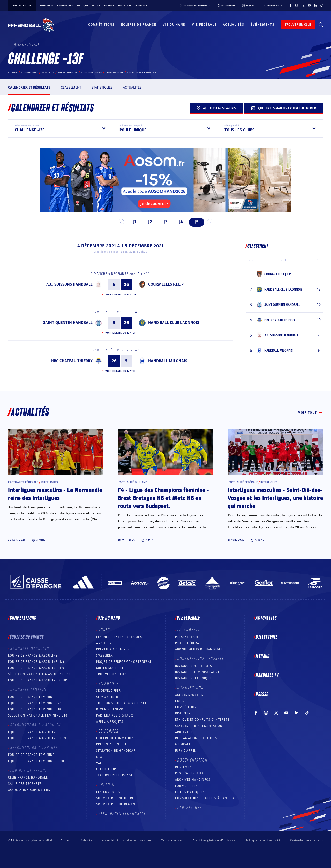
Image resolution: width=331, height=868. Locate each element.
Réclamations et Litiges (196, 738)
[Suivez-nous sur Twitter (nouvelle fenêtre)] (303, 5)
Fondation (124, 6)
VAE (99, 763)
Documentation (193, 760)
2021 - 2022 (48, 73)
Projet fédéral (188, 643)
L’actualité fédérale (23, 482)
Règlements (185, 767)
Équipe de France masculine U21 (36, 662)
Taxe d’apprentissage (115, 775)
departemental (68, 73)
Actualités (234, 25)
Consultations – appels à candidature (209, 798)
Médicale (183, 744)
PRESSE (262, 695)
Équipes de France (139, 25)
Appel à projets (110, 722)
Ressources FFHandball (122, 814)
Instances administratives (198, 672)
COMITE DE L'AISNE (92, 73)
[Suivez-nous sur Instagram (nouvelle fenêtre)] (297, 5)
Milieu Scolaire (110, 668)
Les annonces (108, 792)
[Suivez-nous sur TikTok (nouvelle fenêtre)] (322, 5)
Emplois (109, 6)
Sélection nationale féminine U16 (38, 715)
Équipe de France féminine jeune (37, 761)
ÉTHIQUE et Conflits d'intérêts (202, 720)
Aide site (86, 840)
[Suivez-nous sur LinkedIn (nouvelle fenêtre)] (315, 5)
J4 (179, 222)
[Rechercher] (321, 25)
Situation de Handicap (116, 751)
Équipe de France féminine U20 (35, 703)
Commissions (191, 688)
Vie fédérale (204, 25)
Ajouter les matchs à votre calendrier (284, 108)
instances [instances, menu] (23, 6)
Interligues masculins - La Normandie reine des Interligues (55, 494)
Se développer (109, 691)
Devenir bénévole (112, 709)
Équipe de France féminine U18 (35, 709)
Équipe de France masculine (33, 656)
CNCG (179, 701)
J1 (132, 222)
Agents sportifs (189, 695)
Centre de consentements (307, 840)
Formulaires (186, 786)
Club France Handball (28, 778)
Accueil (13, 73)
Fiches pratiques (190, 792)
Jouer (104, 630)
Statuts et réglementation (199, 726)
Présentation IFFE (112, 744)
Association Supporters (29, 790)
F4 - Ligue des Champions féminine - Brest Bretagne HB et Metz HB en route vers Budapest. (163, 498)
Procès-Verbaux (189, 773)
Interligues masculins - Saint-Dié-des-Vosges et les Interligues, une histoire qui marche (275, 498)
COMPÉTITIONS (187, 707)
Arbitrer (104, 643)
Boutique (82, 6)
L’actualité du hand (132, 482)
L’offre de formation (115, 738)
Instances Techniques (194, 678)
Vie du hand (174, 25)
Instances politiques (194, 666)
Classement (71, 87)
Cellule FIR (106, 769)
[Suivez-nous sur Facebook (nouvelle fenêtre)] (291, 5)
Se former (109, 731)
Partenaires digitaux (115, 715)
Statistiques (102, 87)
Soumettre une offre (115, 798)
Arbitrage (184, 732)
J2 (148, 222)
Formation (47, 6)
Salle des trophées (25, 784)
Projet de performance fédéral (124, 662)
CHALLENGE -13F (115, 73)
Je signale (141, 6)
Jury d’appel (186, 751)
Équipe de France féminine (31, 697)
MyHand (263, 656)
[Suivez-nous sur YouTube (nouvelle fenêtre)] (309, 5)
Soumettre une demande (118, 804)
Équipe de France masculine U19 (36, 668)
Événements (262, 25)
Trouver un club (111, 674)
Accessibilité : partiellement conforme (126, 840)
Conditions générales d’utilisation (214, 840)
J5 (194, 222)
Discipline (184, 713)
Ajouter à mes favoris (216, 108)
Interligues (49, 482)
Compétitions (101, 25)
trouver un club (298, 25)
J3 (163, 222)
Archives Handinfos (193, 780)
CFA (99, 757)
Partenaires (65, 6)
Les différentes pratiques (119, 637)
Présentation (187, 637)
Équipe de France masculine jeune (38, 738)
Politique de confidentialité (263, 840)
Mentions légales (172, 840)
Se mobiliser (107, 697)
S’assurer (105, 656)
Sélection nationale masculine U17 (39, 674)
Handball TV (267, 675)
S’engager (109, 684)
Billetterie (267, 637)
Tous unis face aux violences (123, 703)
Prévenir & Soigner (113, 649)
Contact (66, 840)
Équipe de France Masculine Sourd (39, 680)
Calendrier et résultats (29, 87)
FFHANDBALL (189, 630)
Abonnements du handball (199, 649)
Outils (96, 6)
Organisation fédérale (201, 659)
